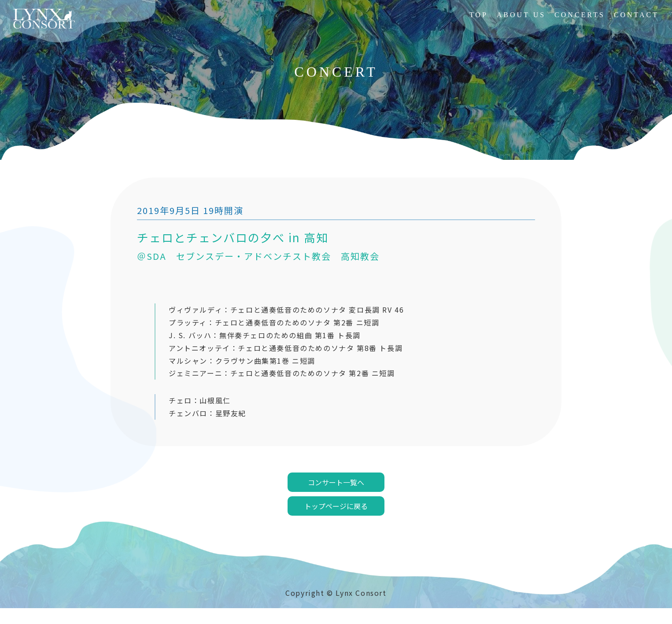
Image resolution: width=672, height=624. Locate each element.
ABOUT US (521, 15)
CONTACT (636, 15)
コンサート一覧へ (336, 498)
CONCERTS (580, 15)
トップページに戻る (336, 522)
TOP (479, 15)
